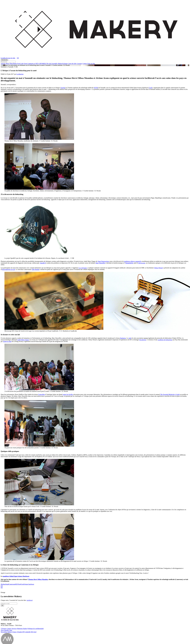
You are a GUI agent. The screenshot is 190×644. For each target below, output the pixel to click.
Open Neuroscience (103, 261)
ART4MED (42, 64)
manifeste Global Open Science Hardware (16, 576)
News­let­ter (4, 632)
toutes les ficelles (68, 394)
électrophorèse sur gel (8, 269)
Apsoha (63, 88)
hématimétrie (129, 263)
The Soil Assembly (52, 64)
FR (2, 588)
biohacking (4, 584)
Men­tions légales (22, 629)
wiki (130, 338)
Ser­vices (14, 629)
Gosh (151, 88)
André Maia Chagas (23, 340)
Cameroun (12, 584)
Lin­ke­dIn (28, 632)
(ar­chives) (30, 600)
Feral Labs (20, 64)
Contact (85, 64)
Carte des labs (72, 64)
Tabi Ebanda (35, 269)
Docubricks (143, 340)
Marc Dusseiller (100, 263)
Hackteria (123, 338)
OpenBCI (43, 263)
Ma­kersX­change (63, 64)
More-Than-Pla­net (11, 64)
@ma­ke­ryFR (21, 632)
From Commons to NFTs (31, 64)
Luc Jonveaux (83, 268)
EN (2, 586)
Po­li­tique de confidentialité (36, 629)
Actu (2, 630)
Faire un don (91, 64)
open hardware (29, 584)
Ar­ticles (3, 64)
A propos (79, 64)
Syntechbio (42, 394)
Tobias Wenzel (158, 268)
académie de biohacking (165, 340)
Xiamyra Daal (7, 341)
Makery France (12, 632)
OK (2, 606)
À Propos (4, 629)
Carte (11, 630)
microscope (142, 263)
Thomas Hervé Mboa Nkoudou (38, 579)
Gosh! (22, 584)
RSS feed (34, 632)
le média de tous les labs (8, 58)
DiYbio (18, 584)
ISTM (96, 88)
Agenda (6, 630)
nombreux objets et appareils (133, 261)
